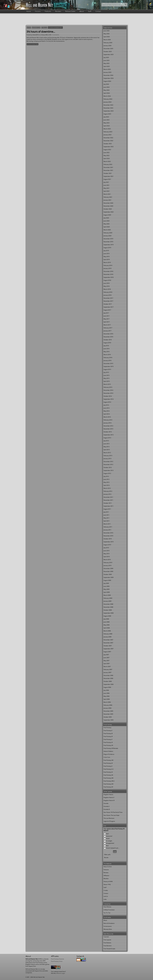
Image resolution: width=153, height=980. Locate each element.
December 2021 (108, 167)
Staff (90, 11)
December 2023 (108, 105)
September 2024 (109, 78)
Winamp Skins (108, 929)
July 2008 (106, 619)
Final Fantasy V (108, 739)
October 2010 (108, 539)
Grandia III (107, 809)
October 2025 (108, 52)
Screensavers (108, 926)
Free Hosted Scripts (109, 949)
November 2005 (108, 714)
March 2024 (107, 96)
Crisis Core (107, 757)
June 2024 (107, 87)
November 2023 (108, 108)
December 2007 (108, 640)
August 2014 (107, 402)
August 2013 (107, 438)
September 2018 (109, 277)
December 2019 (108, 239)
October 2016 (108, 340)
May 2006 (107, 696)
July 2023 (106, 117)
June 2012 (107, 479)
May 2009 (107, 589)
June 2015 (107, 375)
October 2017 (108, 304)
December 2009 (108, 568)
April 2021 (107, 191)
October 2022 (108, 144)
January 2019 (107, 268)
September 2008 (109, 613)
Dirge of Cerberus (109, 754)
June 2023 (107, 120)
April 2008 (107, 628)
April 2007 (107, 664)
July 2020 (106, 218)
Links (105, 899)
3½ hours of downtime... (55, 28)
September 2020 (109, 212)
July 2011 (106, 512)
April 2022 (107, 158)
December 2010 (108, 533)
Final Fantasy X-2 (109, 769)
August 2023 (107, 114)
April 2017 (107, 322)
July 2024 (106, 84)
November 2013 (108, 429)
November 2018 (108, 274)
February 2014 (108, 420)
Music (105, 920)
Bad (107, 846)
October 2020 (108, 209)
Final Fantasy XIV (108, 784)
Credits (106, 890)
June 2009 (107, 586)
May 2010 (107, 554)
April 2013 (107, 450)
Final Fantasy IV (108, 736)
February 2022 (108, 164)
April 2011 (107, 521)
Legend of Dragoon (109, 821)
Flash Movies (107, 907)
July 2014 (106, 405)
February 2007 (108, 669)
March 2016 (107, 355)
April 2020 (107, 227)
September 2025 (109, 54)
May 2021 (107, 188)
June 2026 (107, 31)
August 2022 (107, 150)
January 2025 (107, 72)
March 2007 (107, 667)
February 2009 (108, 598)
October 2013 (108, 432)
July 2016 (106, 346)
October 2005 (108, 717)
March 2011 (107, 524)
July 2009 (106, 583)
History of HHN (108, 881)
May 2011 (107, 518)
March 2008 (107, 631)
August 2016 (107, 343)
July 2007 (106, 655)
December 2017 (108, 298)
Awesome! (109, 836)
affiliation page (60, 973)
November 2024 (108, 75)
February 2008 (108, 634)
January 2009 (107, 601)
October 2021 (108, 173)
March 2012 (107, 488)
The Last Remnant (109, 818)
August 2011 (107, 509)
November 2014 (108, 393)
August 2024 (107, 81)
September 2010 (109, 542)
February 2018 (108, 292)
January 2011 (107, 530)
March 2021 (107, 194)
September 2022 (109, 147)
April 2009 (107, 592)
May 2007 (107, 661)
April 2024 (107, 93)
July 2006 (44, 28)
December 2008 (108, 604)
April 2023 (107, 126)
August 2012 (107, 473)
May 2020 (107, 224)
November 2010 (108, 536)
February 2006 (108, 705)
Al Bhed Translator (109, 910)
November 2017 (108, 301)
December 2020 (108, 203)
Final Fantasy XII (108, 775)
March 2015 (107, 384)
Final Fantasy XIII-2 (109, 781)
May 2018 (107, 286)
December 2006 (108, 675)
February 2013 (108, 456)
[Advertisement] (76, 19)
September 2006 (109, 684)
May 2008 (107, 625)
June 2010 (107, 551)
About (82, 11)
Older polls (107, 855)
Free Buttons (107, 943)
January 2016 (107, 360)
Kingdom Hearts (108, 794)
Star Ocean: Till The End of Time (113, 812)
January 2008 (107, 637)
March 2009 (107, 595)
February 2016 (108, 358)
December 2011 (108, 497)
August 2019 (107, 248)
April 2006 (107, 699)
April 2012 (107, 485)
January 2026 (107, 46)
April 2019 (107, 259)
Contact (98, 11)
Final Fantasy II (108, 730)
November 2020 (108, 206)
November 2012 (108, 464)
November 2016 (108, 337)
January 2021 (107, 200)
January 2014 (107, 423)
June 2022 (107, 153)
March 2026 (107, 40)
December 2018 (108, 271)
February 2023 (108, 132)
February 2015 (108, 387)
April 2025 (107, 66)
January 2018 (107, 295)
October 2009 (108, 574)
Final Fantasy (107, 728)
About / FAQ (107, 884)
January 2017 (107, 331)
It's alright (109, 841)
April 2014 (107, 414)
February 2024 (108, 99)
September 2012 (109, 470)
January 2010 (107, 565)
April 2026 (107, 37)
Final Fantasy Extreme (57, 959)
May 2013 (107, 447)
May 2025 (107, 63)
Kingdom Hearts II (109, 797)
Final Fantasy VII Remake (111, 748)
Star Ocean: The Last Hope (111, 815)
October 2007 (108, 646)
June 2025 (107, 60)
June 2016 (107, 349)
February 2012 (108, 491)
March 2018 (107, 289)
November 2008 (108, 607)
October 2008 (108, 610)
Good (108, 838)
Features (48, 11)
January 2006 (107, 708)
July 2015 (106, 372)
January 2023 (107, 135)
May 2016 (107, 352)
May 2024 (107, 90)
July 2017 (106, 313)
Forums (38, 11)
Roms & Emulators (109, 923)
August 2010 (107, 545)
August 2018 (107, 280)
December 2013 (108, 426)
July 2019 (106, 251)
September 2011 (109, 506)
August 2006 (107, 687)
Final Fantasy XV (108, 787)
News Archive (36, 28)
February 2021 (108, 197)
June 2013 (107, 444)
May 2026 (107, 34)
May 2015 (107, 378)
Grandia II (106, 806)
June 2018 (107, 283)
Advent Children (108, 751)
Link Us (106, 896)
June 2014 (107, 408)
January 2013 (107, 459)
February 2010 (108, 563)
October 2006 (108, 681)
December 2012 (108, 462)
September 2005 (109, 720)
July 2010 (106, 548)
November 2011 (108, 500)
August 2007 (107, 652)
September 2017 (109, 307)
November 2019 (108, 242)
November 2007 (108, 643)
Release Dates (70, 11)
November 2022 (108, 141)
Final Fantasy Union (57, 961)
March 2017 (107, 325)
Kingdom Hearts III (109, 800)
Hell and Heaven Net (33, 44)
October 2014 (108, 396)
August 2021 (107, 179)
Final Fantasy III (108, 733)
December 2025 (108, 49)
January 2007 (107, 672)
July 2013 (106, 441)
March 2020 (107, 230)
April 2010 (107, 557)
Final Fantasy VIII (108, 760)
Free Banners (108, 946)
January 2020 (107, 236)
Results (106, 857)
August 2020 (107, 215)
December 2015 (108, 363)
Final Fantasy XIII (108, 778)
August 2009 (107, 580)
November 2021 (108, 170)
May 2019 (107, 257)
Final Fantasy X (108, 766)
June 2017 (107, 316)
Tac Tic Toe (107, 913)
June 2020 (107, 221)
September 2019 (109, 245)
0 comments (56, 35)
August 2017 (107, 310)
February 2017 (108, 328)
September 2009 (109, 577)
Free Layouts (107, 940)
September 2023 (109, 111)
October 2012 (108, 467)
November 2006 (108, 678)
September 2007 (109, 649)
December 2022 (108, 138)
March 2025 (107, 69)
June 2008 (107, 622)
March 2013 (107, 453)
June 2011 (107, 515)
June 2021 (107, 185)
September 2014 (109, 399)
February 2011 (108, 527)
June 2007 (107, 658)
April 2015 (107, 381)
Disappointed (110, 843)
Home (29, 11)
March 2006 (107, 702)
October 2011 (108, 503)
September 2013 (109, 435)
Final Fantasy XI (108, 772)
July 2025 (106, 57)
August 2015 (107, 369)
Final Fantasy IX (108, 763)
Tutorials (106, 937)
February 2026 (108, 43)
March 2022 (107, 161)
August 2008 (107, 616)
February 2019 (108, 265)
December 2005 (108, 711)
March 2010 (107, 560)
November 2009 (108, 571)
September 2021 (109, 176)
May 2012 (107, 482)
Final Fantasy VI (108, 742)
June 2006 (107, 693)
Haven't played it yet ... (113, 848)
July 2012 (106, 476)
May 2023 (107, 123)
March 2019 (107, 262)
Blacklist (106, 879)
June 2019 (107, 254)
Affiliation (106, 876)
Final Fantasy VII (108, 745)
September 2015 (109, 366)
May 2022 (107, 155)
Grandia (106, 803)
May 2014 (107, 411)
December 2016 (108, 334)
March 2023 (107, 129)
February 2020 (108, 233)
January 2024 (107, 102)
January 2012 (107, 494)
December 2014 (108, 390)
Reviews (58, 11)
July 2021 (106, 182)
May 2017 (107, 319)
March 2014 (107, 417)
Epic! (108, 834)
